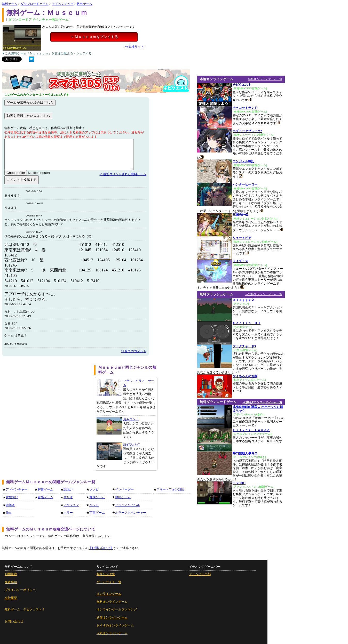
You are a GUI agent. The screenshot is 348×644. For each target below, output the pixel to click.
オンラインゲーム (109, 594)
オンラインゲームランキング (117, 609)
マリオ (68, 497)
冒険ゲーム (45, 497)
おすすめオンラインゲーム (115, 625)
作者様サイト (135, 47)
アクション (71, 505)
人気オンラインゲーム (112, 633)
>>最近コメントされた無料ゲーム (123, 174)
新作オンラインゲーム (112, 617)
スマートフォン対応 (170, 489)
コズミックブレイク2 (247, 131)
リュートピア (242, 238)
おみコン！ (131, 419)
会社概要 (11, 598)
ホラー (68, 513)
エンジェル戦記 (243, 161)
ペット (94, 505)
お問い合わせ (14, 621)
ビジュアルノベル (128, 505)
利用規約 (11, 574)
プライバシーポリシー (20, 590)
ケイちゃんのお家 (245, 376)
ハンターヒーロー (245, 184)
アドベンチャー (63, 4)
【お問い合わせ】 (101, 548)
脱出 (9, 513)
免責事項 (11, 582)
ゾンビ (94, 489)
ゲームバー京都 (200, 574)
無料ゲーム (10, 4)
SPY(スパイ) (132, 445)
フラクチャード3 (244, 346)
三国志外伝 (240, 215)
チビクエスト (242, 85)
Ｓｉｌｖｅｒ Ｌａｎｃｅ (251, 430)
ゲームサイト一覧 (109, 582)
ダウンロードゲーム (35, 4)
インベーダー (124, 489)
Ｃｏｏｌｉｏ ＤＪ (247, 323)
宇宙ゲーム (97, 513)
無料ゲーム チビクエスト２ (25, 609)
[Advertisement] (46, 401)
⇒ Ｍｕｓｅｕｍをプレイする (94, 37)
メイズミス (240, 261)
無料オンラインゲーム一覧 (265, 79)
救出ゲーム (84, 4)
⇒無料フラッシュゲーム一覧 (264, 294)
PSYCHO (239, 483)
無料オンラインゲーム (112, 602)
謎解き (10, 505)
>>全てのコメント (134, 351)
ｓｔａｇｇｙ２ (243, 300)
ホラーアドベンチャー (131, 513)
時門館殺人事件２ (245, 453)
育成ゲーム (97, 497)
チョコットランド (245, 108)
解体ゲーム (45, 489)
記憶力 (68, 489)
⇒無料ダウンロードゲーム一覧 (262, 402)
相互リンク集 (106, 574)
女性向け (12, 497)
